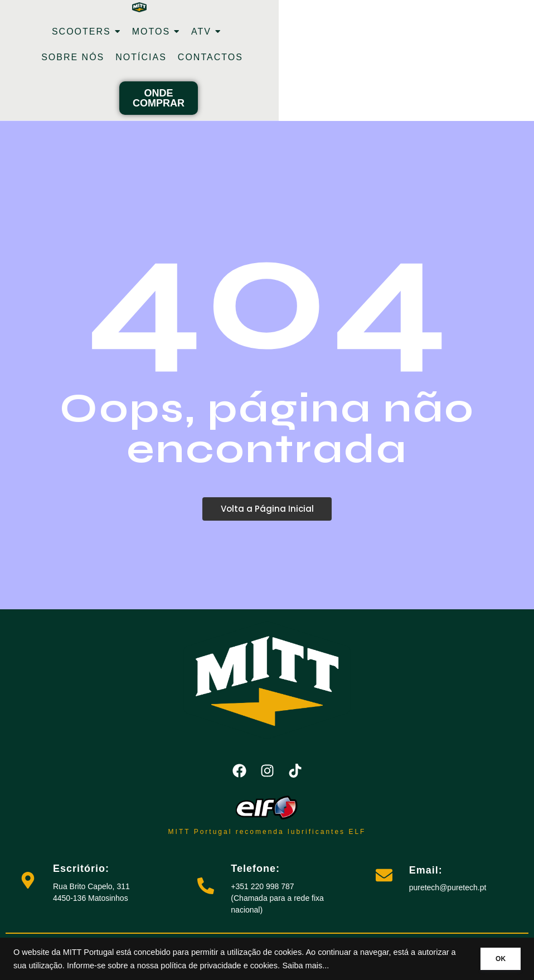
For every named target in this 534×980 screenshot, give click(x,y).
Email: (426, 870)
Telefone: (255, 869)
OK (496, 959)
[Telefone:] (206, 887)
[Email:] (384, 877)
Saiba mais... (346, 966)
